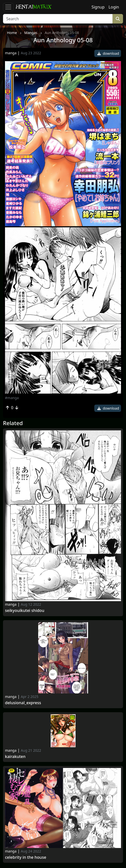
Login (114, 7)
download (108, 53)
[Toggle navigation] (8, 7)
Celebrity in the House (26, 857)
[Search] (58, 19)
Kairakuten (15, 757)
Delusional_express (23, 703)
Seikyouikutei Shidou (25, 611)
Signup (98, 7)
